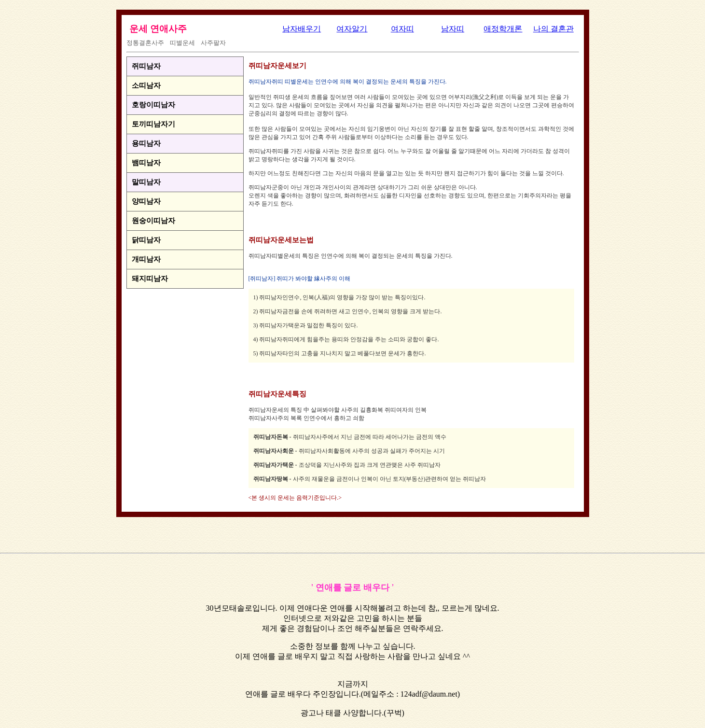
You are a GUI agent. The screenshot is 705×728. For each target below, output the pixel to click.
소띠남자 (146, 85)
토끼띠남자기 (153, 124)
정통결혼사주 (145, 43)
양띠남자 (146, 201)
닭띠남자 (146, 240)
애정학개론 (503, 29)
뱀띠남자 (146, 163)
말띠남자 (146, 182)
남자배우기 (302, 29)
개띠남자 (146, 259)
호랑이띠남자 (153, 105)
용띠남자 (146, 143)
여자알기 (352, 29)
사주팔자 (213, 43)
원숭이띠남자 (153, 221)
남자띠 (453, 29)
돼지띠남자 (150, 279)
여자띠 (402, 29)
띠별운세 (182, 43)
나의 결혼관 (553, 29)
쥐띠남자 (146, 66)
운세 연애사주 (158, 29)
